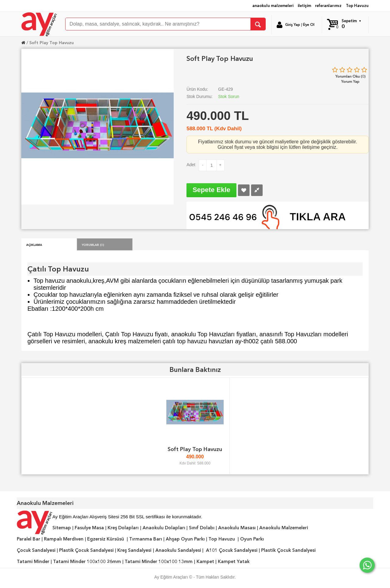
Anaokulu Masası (237, 528)
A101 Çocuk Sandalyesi (232, 550)
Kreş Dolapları (123, 528)
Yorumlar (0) (93, 244)
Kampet (205, 562)
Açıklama (34, 244)
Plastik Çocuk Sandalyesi (86, 550)
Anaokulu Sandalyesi (178, 550)
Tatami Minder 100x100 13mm (159, 562)
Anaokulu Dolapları (164, 528)
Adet (191, 165)
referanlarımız (328, 6)
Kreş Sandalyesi (134, 550)
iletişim (304, 6)
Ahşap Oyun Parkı (185, 539)
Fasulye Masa (89, 528)
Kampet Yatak (234, 562)
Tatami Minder (33, 562)
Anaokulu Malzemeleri (284, 528)
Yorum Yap (350, 81)
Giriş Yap (293, 25)
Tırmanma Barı (146, 539)
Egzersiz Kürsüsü (106, 539)
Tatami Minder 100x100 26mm (87, 562)
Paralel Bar (28, 539)
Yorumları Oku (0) (351, 76)
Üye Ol (309, 25)
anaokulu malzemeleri (273, 6)
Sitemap (62, 528)
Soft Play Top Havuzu (51, 43)
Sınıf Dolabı (202, 528)
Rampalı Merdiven (64, 539)
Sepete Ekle (211, 190)
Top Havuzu (357, 6)
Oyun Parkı (252, 539)
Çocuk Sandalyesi (36, 550)
